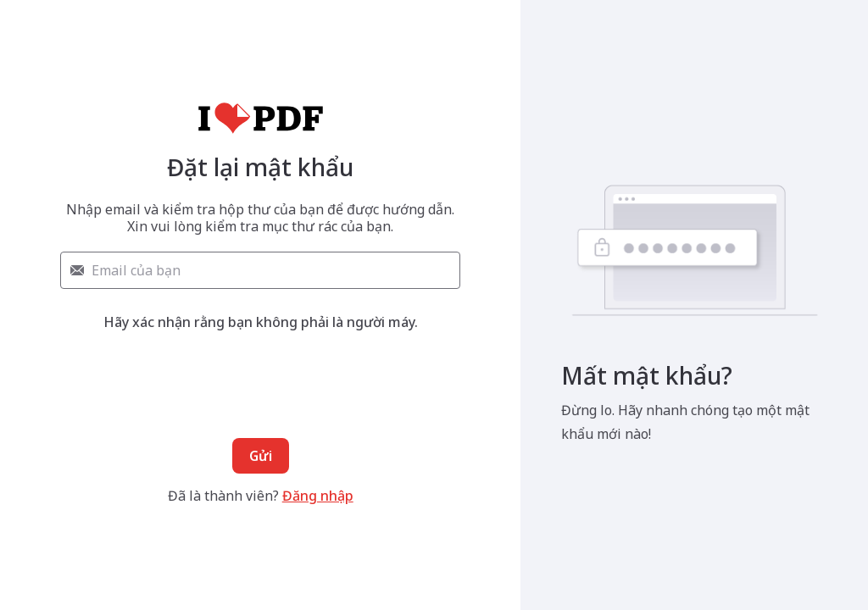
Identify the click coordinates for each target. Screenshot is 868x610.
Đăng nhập (318, 496)
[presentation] (260, 368)
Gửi (261, 456)
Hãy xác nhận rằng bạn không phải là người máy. (261, 322)
